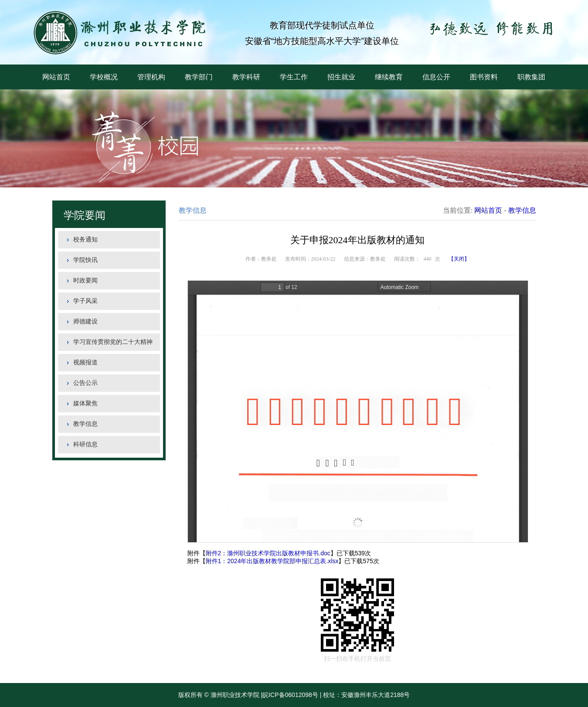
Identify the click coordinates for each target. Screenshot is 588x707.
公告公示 (85, 383)
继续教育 (389, 77)
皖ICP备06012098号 (290, 695)
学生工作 (294, 77)
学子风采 (85, 301)
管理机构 (151, 77)
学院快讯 (85, 260)
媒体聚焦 (85, 403)
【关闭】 (459, 259)
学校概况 (104, 77)
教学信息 (85, 424)
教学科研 (246, 77)
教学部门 (199, 77)
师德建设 (85, 321)
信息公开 (436, 77)
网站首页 (56, 77)
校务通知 (85, 240)
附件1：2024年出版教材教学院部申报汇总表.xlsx (272, 561)
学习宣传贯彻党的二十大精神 (113, 342)
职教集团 (531, 77)
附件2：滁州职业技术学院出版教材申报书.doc (268, 553)
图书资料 (484, 77)
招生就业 (341, 77)
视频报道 (85, 362)
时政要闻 (85, 280)
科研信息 (85, 444)
